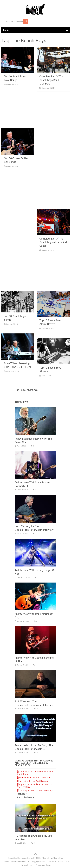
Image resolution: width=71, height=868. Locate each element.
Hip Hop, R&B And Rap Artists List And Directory (35, 786)
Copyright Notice (39, 862)
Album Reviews (25, 797)
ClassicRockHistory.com (17, 858)
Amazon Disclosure (44, 865)
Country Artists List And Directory (35, 790)
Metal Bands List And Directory (33, 778)
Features (22, 794)
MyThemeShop (57, 858)
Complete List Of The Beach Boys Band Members (51, 80)
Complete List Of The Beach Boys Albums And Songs (53, 242)
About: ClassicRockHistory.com (16, 862)
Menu (6, 30)
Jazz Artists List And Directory (33, 781)
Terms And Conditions (58, 862)
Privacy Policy (27, 865)
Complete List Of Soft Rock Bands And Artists (35, 773)
